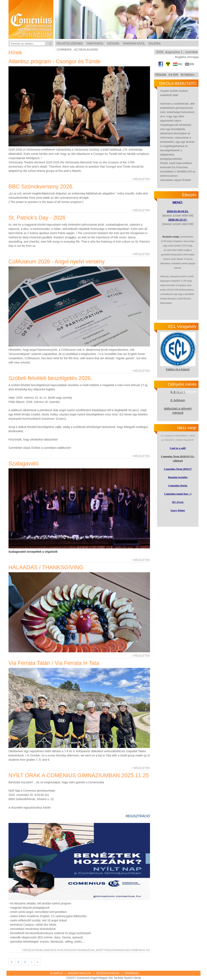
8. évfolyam (178, 400)
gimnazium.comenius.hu (131, 950)
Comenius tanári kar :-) (178, 494)
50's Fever (178, 502)
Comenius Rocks (178, 485)
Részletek (141, 179)
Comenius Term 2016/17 (178, 469)
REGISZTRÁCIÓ (138, 816)
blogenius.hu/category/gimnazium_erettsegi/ (76, 950)
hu (180, 64)
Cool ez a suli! (178, 448)
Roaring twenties (178, 477)
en (192, 64)
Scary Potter (178, 510)
